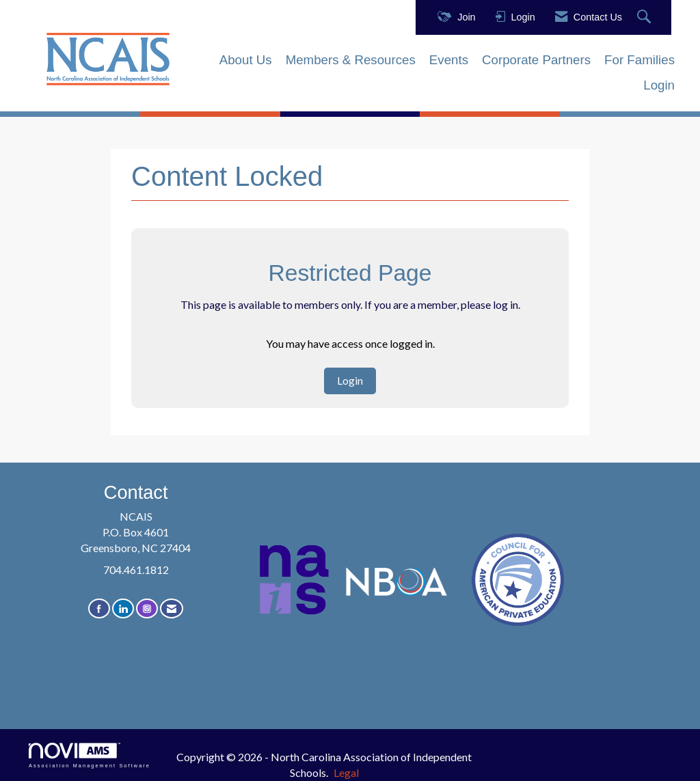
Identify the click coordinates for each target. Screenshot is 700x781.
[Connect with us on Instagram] (147, 608)
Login (659, 85)
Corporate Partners (536, 60)
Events (449, 60)
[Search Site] (646, 17)
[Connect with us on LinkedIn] (123, 608)
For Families (640, 60)
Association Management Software (90, 755)
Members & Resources (351, 60)
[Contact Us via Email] (172, 608)
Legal (346, 772)
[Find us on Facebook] (99, 608)
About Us (246, 60)
